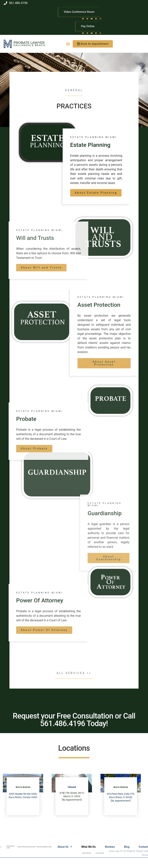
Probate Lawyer (29, 43)
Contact (143, 847)
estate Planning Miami (95, 137)
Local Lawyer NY (100, 853)
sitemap (114, 851)
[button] (68, 44)
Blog (126, 847)
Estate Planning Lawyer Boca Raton (26, 847)
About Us (64, 847)
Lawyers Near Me (86, 853)
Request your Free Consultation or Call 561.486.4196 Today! (74, 720)
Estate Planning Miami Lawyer (44, 847)
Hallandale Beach (29, 45)
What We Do (88, 847)
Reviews (109, 847)
